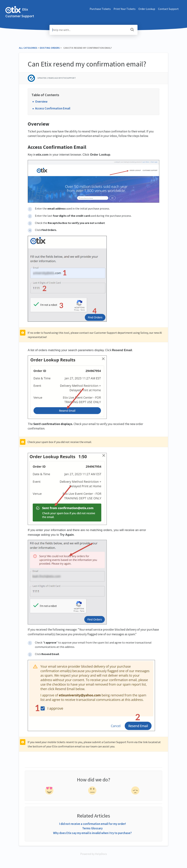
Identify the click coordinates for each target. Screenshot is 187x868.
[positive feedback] (49, 791)
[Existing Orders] (50, 48)
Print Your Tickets (125, 9)
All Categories (28, 48)
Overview (41, 102)
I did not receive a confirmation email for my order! (93, 824)
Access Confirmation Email (53, 108)
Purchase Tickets (100, 9)
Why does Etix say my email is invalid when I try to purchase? (92, 833)
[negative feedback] (136, 791)
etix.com (42, 155)
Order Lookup (147, 9)
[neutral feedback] (93, 791)
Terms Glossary (92, 828)
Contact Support (168, 9)
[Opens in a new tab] (94, 854)
